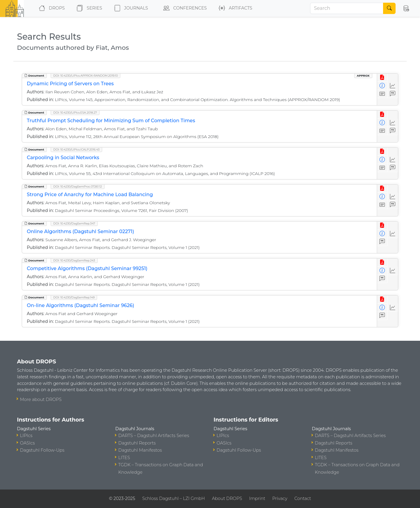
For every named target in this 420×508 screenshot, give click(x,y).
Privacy (280, 498)
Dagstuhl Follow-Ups (42, 450)
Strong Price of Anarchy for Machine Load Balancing (90, 195)
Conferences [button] (184, 8)
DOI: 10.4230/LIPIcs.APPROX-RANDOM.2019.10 (85, 76)
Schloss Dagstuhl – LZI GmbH (173, 498)
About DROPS (227, 498)
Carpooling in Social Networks (63, 158)
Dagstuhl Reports (137, 443)
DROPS (50, 8)
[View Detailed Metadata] (382, 86)
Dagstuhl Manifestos (140, 450)
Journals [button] (130, 8)
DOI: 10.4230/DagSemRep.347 (74, 223)
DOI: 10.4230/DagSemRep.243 (74, 260)
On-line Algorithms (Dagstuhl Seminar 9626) (80, 305)
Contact (303, 498)
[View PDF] (382, 78)
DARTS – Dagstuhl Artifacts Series (154, 436)
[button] (406, 8)
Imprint (257, 498)
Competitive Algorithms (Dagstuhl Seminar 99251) (87, 268)
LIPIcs (26, 436)
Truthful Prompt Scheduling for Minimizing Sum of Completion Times (111, 121)
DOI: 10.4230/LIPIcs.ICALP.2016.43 (76, 150)
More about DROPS (41, 399)
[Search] (347, 8)
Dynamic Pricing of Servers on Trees (70, 84)
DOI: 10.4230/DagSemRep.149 (74, 297)
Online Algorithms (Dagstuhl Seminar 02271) (80, 231)
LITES (124, 458)
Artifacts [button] (234, 8)
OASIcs (27, 443)
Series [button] (88, 8)
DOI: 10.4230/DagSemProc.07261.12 (78, 186)
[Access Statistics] (393, 86)
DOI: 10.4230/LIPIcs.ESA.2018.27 (75, 113)
